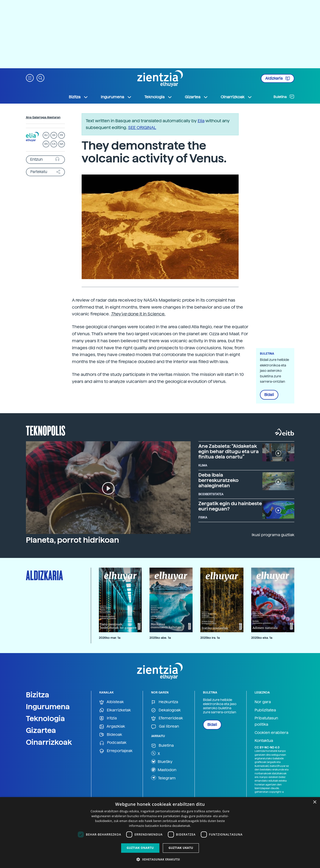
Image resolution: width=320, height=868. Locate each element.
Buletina (284, 97)
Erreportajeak (116, 751)
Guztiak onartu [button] (140, 848)
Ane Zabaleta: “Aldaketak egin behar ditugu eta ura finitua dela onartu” (229, 451)
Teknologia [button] (158, 97)
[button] (30, 78)
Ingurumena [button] (116, 97)
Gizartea (41, 730)
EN (46, 144)
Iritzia (108, 718)
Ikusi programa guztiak (273, 535)
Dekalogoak (166, 710)
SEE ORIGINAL (142, 127)
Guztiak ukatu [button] (181, 848)
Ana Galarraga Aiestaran (43, 117)
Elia (201, 121)
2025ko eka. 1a (262, 638)
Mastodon (164, 770)
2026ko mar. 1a (110, 638)
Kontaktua (264, 741)
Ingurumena (48, 707)
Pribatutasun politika (266, 721)
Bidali (269, 395)
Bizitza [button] (78, 97)
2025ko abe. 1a (160, 638)
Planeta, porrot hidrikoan (72, 540)
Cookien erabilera (271, 733)
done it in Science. (138, 314)
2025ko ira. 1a (210, 638)
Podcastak (113, 743)
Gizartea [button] (196, 97)
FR (61, 135)
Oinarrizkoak (49, 742)
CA (54, 144)
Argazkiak (112, 727)
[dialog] (160, 833)
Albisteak (112, 702)
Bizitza (38, 695)
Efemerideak (167, 718)
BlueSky (162, 761)
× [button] (315, 802)
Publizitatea (265, 710)
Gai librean (165, 727)
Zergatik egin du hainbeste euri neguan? (230, 506)
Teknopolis (46, 430)
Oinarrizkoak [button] (236, 97)
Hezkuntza (165, 702)
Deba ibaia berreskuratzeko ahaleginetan (219, 480)
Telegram (163, 778)
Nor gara (263, 702)
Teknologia (45, 718)
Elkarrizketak (115, 710)
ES (54, 135)
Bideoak (111, 735)
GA (61, 144)
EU (46, 135)
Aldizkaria (278, 78)
